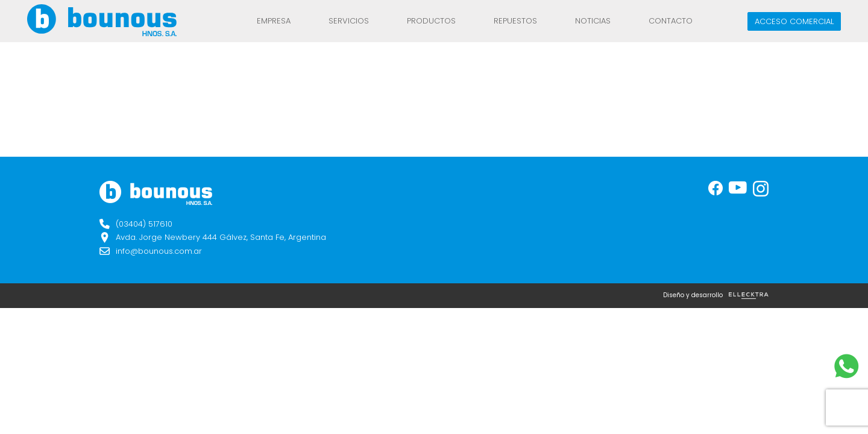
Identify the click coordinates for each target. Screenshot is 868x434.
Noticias (593, 21)
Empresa (274, 21)
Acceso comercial (794, 21)
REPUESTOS (515, 21)
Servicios (349, 21)
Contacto (671, 21)
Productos (431, 21)
